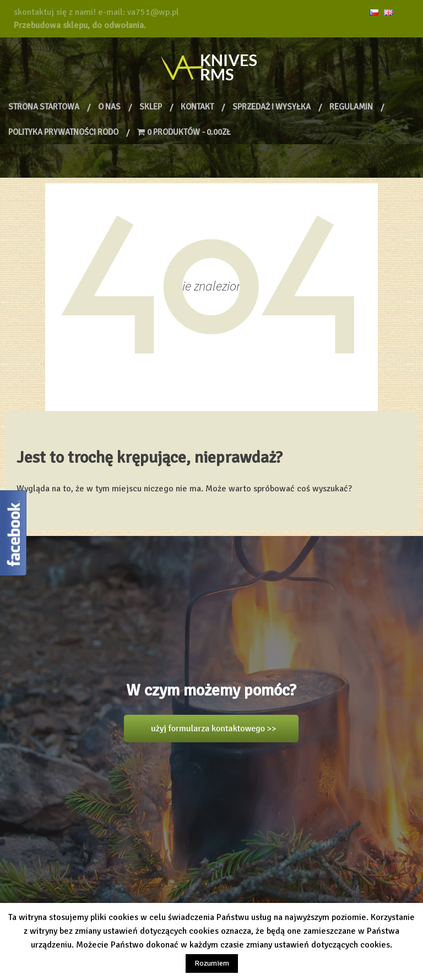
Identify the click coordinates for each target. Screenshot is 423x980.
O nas (109, 107)
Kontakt (197, 107)
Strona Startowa (44, 107)
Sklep (151, 107)
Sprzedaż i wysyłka (272, 107)
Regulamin (351, 107)
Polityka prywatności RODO (63, 132)
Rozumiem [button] (212, 963)
